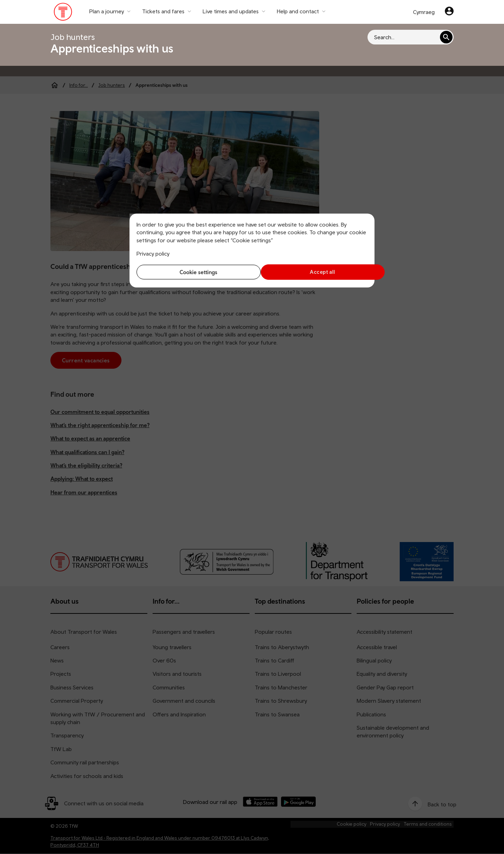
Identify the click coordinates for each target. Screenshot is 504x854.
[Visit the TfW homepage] (63, 13)
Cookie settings (192, 272)
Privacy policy (153, 254)
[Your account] (449, 12)
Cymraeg (424, 12)
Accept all (312, 272)
